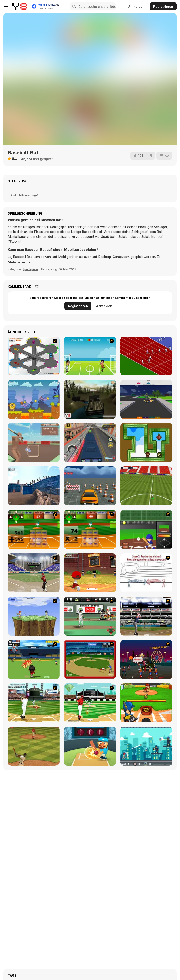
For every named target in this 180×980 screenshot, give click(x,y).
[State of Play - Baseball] (34, 703)
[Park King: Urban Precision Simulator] (90, 486)
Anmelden (136, 7)
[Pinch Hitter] (90, 573)
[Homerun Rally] (146, 529)
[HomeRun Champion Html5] (146, 703)
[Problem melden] (164, 156)
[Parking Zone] (34, 356)
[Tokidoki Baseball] (34, 443)
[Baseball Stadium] (90, 616)
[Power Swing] (34, 616)
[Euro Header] (90, 356)
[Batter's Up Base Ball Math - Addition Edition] (34, 529)
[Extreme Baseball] (146, 746)
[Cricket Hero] (90, 746)
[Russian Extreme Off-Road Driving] (90, 399)
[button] (20, 262)
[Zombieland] (146, 659)
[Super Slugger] (146, 616)
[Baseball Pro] (34, 746)
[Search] (74, 6)
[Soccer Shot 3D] (146, 399)
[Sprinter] (146, 356)
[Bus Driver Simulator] (90, 443)
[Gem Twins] (146, 443)
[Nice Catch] (34, 659)
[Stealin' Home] (90, 659)
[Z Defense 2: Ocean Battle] (34, 486)
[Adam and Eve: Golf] (34, 399)
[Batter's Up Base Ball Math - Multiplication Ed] (90, 529)
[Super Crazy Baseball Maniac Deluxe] (146, 573)
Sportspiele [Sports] (30, 269)
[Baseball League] (90, 703)
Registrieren (163, 7)
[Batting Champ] (34, 573)
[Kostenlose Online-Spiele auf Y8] (20, 6)
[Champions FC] (146, 486)
